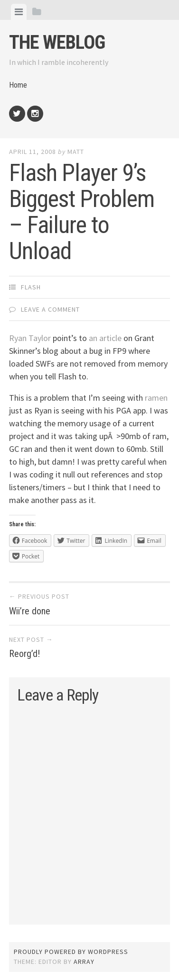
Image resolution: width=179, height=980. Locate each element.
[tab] (19, 12)
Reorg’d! (24, 654)
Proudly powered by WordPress (71, 952)
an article (105, 338)
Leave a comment (50, 309)
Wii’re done (30, 611)
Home (18, 85)
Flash (31, 287)
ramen (156, 398)
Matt (76, 152)
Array (84, 962)
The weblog (57, 42)
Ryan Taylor (30, 338)
